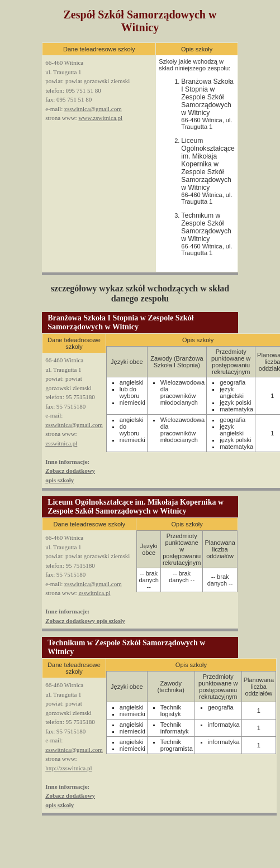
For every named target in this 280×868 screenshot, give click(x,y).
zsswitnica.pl (61, 443)
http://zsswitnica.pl (68, 768)
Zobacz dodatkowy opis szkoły (85, 621)
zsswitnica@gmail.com (93, 109)
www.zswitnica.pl (100, 118)
